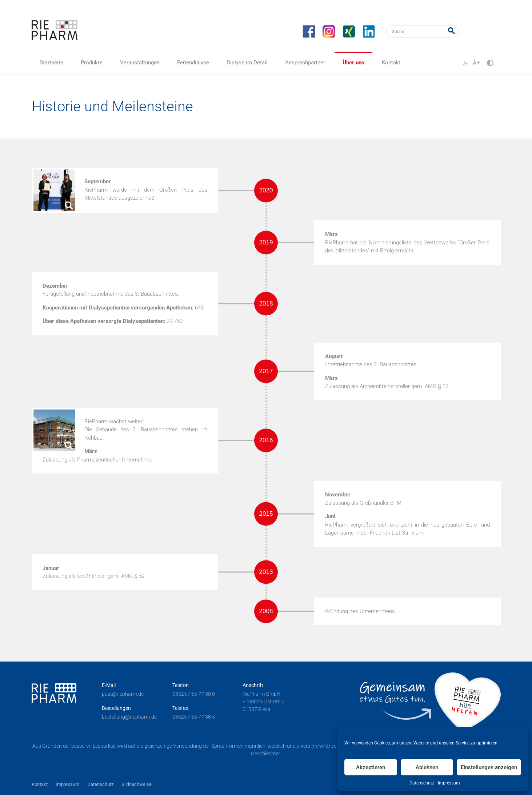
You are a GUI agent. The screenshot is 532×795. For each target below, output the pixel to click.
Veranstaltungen (140, 63)
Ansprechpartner (305, 63)
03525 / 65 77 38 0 (194, 694)
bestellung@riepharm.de (129, 717)
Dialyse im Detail (247, 63)
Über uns (353, 63)
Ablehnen (427, 767)
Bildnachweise (137, 784)
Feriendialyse (193, 63)
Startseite (51, 63)
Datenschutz (422, 783)
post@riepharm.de (123, 694)
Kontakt (391, 63)
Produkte (92, 63)
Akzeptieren (371, 767)
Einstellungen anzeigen (489, 767)
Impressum (449, 783)
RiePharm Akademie (482, 30)
